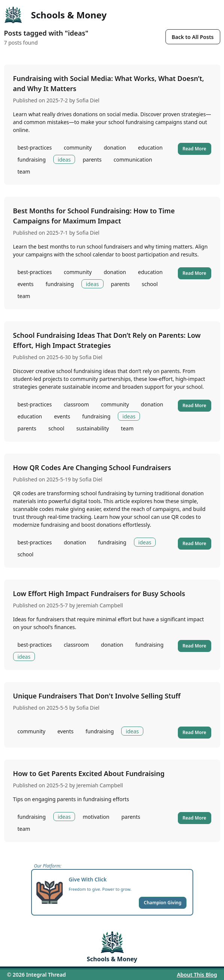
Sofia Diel (88, 100)
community (78, 148)
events (26, 284)
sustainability (92, 428)
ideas (64, 160)
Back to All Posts (193, 37)
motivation (96, 817)
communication (133, 160)
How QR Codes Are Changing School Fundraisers (92, 468)
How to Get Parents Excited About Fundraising (89, 773)
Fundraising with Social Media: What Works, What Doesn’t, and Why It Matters (109, 83)
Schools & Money (69, 15)
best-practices (35, 148)
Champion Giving (162, 903)
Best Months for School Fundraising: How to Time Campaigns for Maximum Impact (94, 216)
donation (115, 148)
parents (92, 160)
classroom (76, 404)
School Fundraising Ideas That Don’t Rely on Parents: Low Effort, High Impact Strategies (107, 340)
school (150, 284)
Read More (195, 149)
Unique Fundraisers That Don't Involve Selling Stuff (97, 696)
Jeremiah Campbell (100, 605)
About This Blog (197, 975)
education (150, 148)
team (24, 172)
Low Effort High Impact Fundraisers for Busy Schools (99, 593)
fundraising (32, 160)
